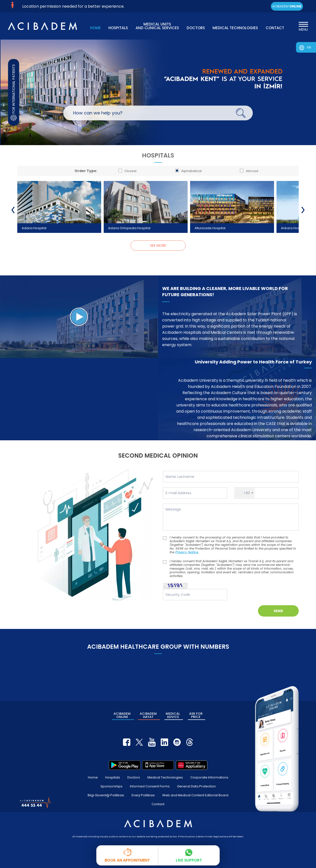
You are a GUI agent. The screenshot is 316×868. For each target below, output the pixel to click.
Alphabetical (188, 171)
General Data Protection (196, 786)
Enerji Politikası (143, 795)
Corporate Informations (209, 777)
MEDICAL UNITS (157, 26)
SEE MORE (158, 245)
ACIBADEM (287, 6)
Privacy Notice (190, 552)
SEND (278, 611)
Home (93, 777)
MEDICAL (173, 715)
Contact (158, 804)
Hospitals (113, 777)
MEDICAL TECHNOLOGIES (235, 28)
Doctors (134, 777)
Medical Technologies (165, 777)
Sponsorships (111, 786)
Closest (128, 171)
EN (309, 47)
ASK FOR (196, 715)
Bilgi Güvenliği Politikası (106, 795)
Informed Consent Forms (150, 786)
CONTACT (275, 28)
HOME (95, 28)
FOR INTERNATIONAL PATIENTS (14, 92)
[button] (245, 493)
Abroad (249, 171)
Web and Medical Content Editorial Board (195, 795)
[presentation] (13, 210)
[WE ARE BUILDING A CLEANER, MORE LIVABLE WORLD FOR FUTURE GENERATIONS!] (79, 317)
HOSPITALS (118, 28)
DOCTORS (196, 28)
